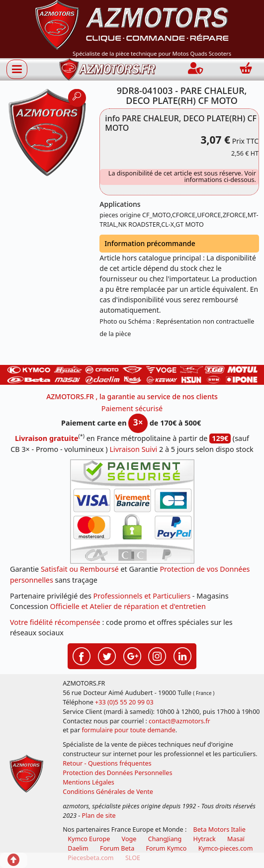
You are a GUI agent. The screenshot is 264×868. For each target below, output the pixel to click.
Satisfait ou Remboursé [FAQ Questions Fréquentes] (80, 569)
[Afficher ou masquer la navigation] (17, 69)
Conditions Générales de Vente (108, 792)
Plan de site (99, 816)
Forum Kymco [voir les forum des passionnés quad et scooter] (166, 848)
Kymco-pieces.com (226, 848)
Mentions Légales (88, 782)
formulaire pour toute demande (128, 730)
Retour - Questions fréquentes (107, 763)
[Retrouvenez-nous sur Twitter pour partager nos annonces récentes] (107, 655)
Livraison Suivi (133, 449)
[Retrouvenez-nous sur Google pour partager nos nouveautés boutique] (132, 655)
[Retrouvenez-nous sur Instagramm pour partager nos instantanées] (157, 655)
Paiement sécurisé (132, 408)
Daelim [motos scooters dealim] (78, 848)
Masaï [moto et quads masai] (236, 839)
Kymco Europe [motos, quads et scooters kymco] (89, 839)
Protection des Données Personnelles (117, 773)
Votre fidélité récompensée (55, 622)
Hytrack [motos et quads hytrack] (205, 839)
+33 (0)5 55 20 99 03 (124, 702)
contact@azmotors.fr (179, 721)
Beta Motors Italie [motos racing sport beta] (220, 829)
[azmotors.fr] (107, 69)
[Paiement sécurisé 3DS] (132, 512)
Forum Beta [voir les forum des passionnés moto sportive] (117, 848)
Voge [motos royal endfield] (129, 839)
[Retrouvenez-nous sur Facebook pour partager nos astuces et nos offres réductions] (82, 655)
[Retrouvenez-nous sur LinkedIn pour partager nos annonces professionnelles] (182, 655)
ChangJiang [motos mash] (165, 839)
